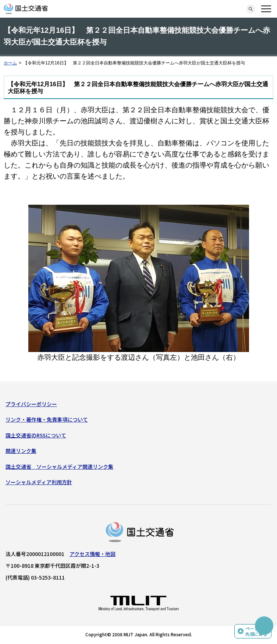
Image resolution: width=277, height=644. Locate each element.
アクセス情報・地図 (93, 554)
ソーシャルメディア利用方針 (39, 482)
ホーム (10, 63)
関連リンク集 (21, 451)
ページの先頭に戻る (256, 631)
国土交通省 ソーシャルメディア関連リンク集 (59, 467)
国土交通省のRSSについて (36, 435)
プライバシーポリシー (31, 404)
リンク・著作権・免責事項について (47, 419)
